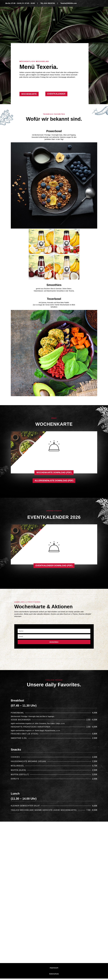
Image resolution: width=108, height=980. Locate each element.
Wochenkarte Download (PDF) (54, 473)
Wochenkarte (30, 94)
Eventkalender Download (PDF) (54, 567)
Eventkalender (56, 94)
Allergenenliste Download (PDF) (54, 481)
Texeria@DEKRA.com (69, 3)
